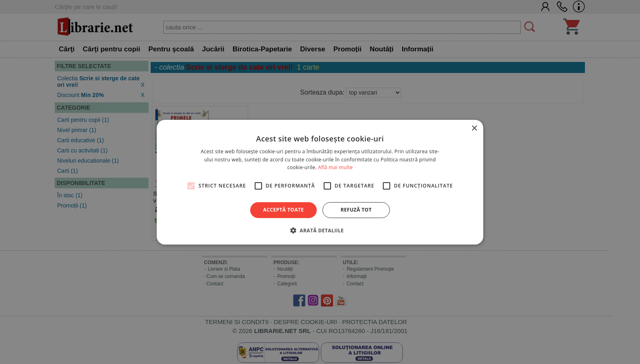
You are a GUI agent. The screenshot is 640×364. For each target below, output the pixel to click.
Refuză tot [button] (356, 210)
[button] (320, 230)
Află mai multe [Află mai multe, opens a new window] (335, 167)
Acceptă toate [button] (284, 210)
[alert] (320, 182)
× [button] (474, 128)
